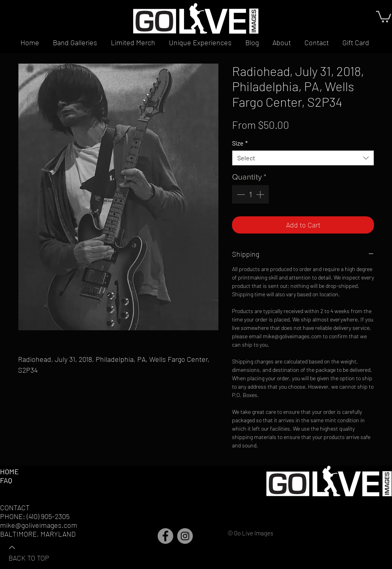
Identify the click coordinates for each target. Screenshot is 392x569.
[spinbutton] (250, 194)
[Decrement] (240, 194)
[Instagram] (185, 536)
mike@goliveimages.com (39, 525)
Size (240, 143)
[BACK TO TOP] (36, 552)
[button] (384, 16)
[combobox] (303, 158)
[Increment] (261, 194)
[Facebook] (165, 536)
